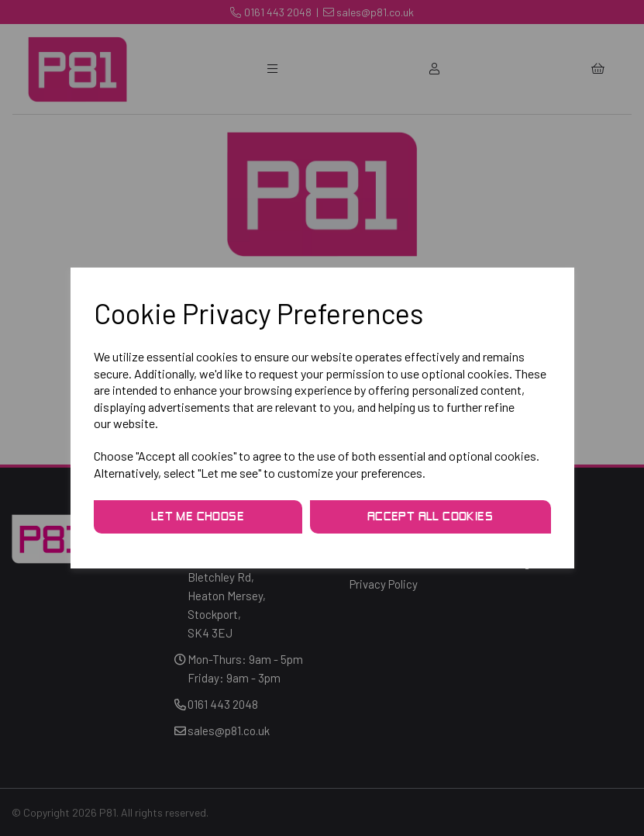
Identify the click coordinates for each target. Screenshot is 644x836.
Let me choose (198, 517)
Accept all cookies (430, 517)
